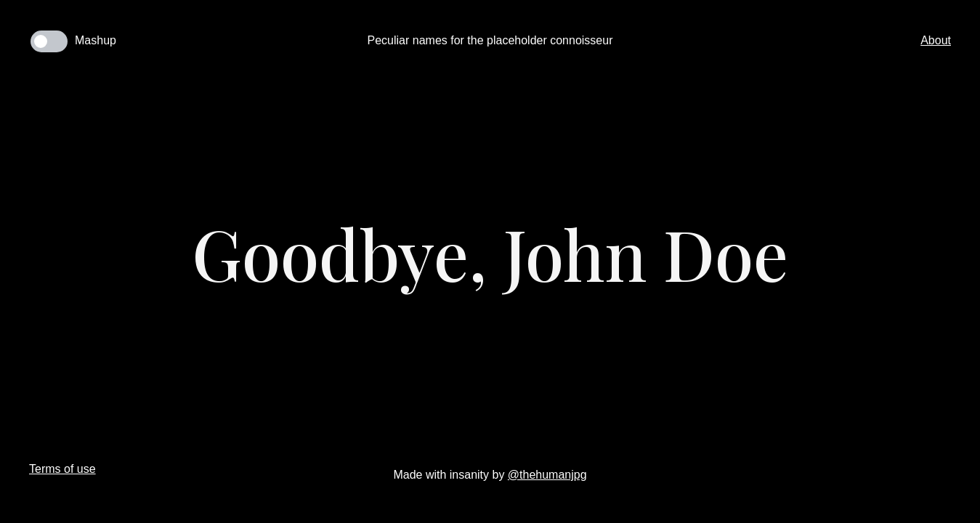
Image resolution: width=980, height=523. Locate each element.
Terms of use (62, 469)
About (936, 40)
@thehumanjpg (547, 475)
